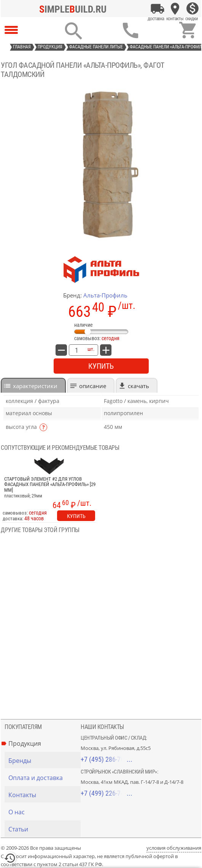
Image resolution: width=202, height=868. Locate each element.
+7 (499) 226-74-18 (107, 793)
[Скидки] (192, 9)
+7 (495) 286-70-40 (107, 759)
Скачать (138, 386)
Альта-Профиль (105, 295)
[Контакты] (175, 9)
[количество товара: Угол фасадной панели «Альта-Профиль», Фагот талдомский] (76, 350)
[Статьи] (45, 829)
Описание (93, 386)
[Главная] (75, 9)
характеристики (35, 386)
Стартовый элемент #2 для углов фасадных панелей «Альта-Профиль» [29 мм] (50, 485)
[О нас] (45, 812)
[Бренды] (45, 761)
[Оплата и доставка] (157, 9)
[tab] (33, 385)
